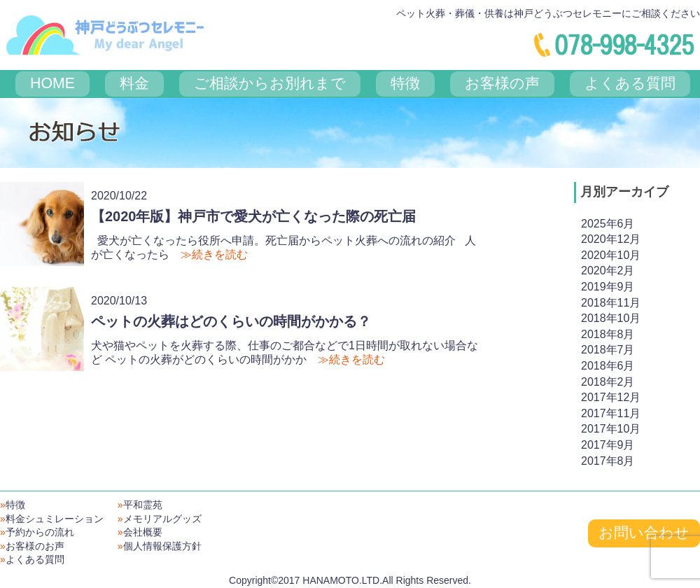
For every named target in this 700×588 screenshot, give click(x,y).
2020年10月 (611, 255)
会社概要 (140, 532)
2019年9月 (608, 287)
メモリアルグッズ (160, 519)
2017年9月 (608, 445)
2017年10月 (611, 429)
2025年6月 (608, 224)
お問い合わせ (644, 533)
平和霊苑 (140, 505)
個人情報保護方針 (160, 546)
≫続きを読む (214, 254)
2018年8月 (608, 334)
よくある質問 (32, 559)
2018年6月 (608, 366)
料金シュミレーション (52, 519)
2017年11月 (611, 413)
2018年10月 (611, 318)
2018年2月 (608, 382)
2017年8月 (608, 461)
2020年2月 (608, 271)
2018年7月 (608, 350)
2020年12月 (611, 239)
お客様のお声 (32, 546)
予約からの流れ (37, 532)
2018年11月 (611, 303)
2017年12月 (611, 397)
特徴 (13, 505)
